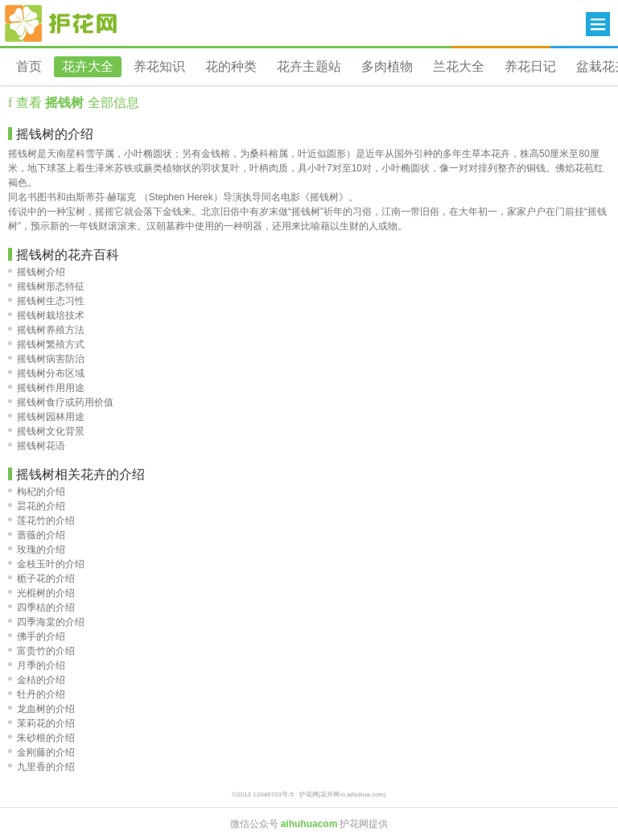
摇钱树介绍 (37, 272)
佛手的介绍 (37, 636)
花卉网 (61, 23)
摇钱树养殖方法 (46, 330)
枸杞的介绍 (37, 492)
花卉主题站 (309, 66)
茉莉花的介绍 (41, 723)
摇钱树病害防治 (46, 359)
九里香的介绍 (41, 767)
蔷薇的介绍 (37, 535)
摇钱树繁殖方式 (46, 344)
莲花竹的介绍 (41, 521)
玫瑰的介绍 (37, 550)
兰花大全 (459, 66)
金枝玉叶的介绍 (46, 564)
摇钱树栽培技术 (46, 315)
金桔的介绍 (37, 680)
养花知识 (159, 66)
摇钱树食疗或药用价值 (61, 402)
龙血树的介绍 (41, 709)
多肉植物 (387, 66)
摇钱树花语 (37, 446)
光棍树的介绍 (41, 593)
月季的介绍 (37, 665)
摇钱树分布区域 (46, 373)
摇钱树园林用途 (46, 417)
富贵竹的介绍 (41, 651)
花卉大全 (88, 66)
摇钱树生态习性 (46, 301)
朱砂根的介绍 (41, 738)
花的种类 (231, 66)
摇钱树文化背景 (46, 431)
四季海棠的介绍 (46, 622)
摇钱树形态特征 (46, 286)
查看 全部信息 (75, 103)
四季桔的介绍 (41, 607)
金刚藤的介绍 (41, 752)
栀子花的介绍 (41, 579)
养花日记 (530, 66)
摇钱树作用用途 (46, 388)
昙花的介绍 (37, 506)
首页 (29, 66)
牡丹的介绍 (37, 694)
